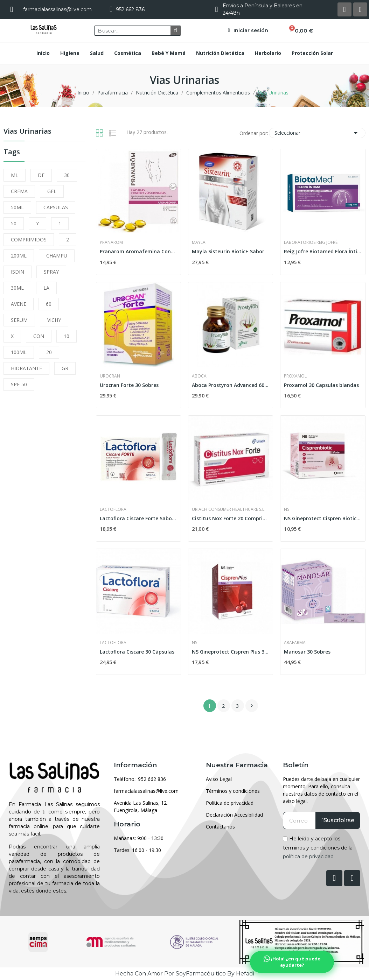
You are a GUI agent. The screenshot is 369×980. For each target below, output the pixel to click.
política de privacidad (308, 856)
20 (49, 352)
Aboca (199, 376)
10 (67, 336)
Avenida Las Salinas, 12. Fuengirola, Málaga (141, 806)
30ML (17, 288)
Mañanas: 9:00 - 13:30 (139, 838)
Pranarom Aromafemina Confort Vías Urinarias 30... (138, 251)
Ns (287, 509)
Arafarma (295, 643)
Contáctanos (220, 827)
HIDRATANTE (26, 368)
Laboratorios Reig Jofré (311, 242)
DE (41, 175)
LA (46, 288)
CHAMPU (57, 256)
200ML (19, 256)
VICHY (54, 320)
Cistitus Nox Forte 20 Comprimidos (231, 518)
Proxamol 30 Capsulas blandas (321, 385)
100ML (19, 352)
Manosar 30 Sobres (307, 652)
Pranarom (111, 242)
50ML (17, 207)
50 (14, 223)
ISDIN (18, 272)
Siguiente (252, 706)
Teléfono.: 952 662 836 (140, 779)
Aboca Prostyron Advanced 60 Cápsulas (231, 385)
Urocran (110, 376)
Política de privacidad (230, 803)
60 (49, 304)
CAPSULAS (56, 207)
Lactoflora (113, 509)
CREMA (19, 191)
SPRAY (51, 272)
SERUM (19, 320)
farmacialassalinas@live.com (146, 791)
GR (65, 368)
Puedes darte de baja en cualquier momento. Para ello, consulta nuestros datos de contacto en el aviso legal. (321, 790)
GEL (52, 191)
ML (15, 175)
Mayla (199, 242)
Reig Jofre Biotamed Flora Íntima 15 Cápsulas (323, 251)
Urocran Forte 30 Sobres (129, 385)
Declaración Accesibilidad (234, 815)
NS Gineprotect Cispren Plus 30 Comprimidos (231, 652)
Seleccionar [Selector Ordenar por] (317, 133)
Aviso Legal (219, 779)
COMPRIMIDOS (29, 239)
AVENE (19, 304)
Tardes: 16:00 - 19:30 (137, 850)
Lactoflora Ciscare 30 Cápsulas (137, 652)
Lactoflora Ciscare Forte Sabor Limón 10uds (138, 518)
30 (67, 175)
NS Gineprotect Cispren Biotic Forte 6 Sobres (323, 518)
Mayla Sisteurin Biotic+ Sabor (228, 251)
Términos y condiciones (233, 791)
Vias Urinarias (27, 132)
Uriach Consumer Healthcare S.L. (229, 509)
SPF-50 (19, 384)
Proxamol (295, 376)
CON (39, 336)
